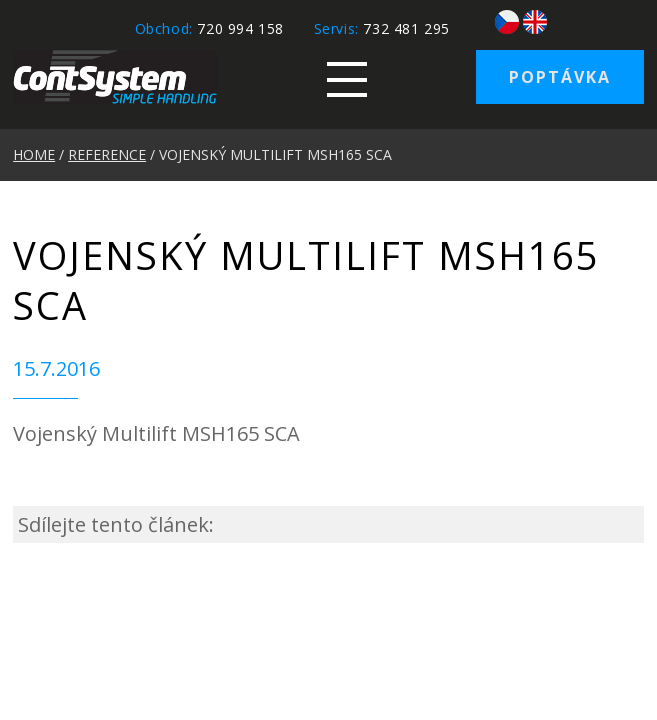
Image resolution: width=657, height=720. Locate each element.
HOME (34, 154)
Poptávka (560, 77)
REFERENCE (107, 154)
